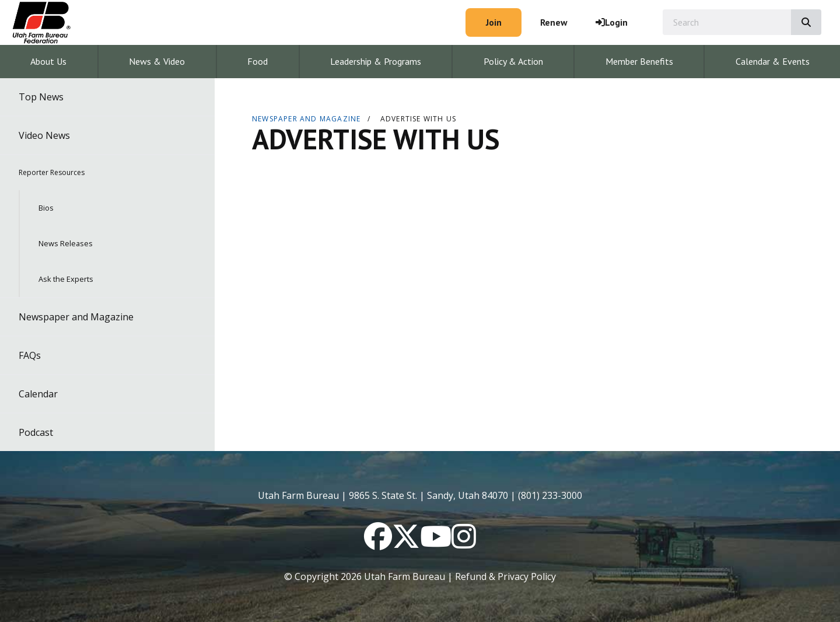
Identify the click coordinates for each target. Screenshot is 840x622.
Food (258, 61)
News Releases (66, 243)
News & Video (157, 61)
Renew (554, 22)
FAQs (30, 355)
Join (494, 22)
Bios (46, 208)
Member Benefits (639, 61)
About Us (48, 61)
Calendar (38, 394)
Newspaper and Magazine (76, 317)
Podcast (36, 432)
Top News (41, 97)
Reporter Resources (52, 172)
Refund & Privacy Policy (505, 576)
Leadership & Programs (376, 61)
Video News (44, 135)
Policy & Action (513, 61)
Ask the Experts (66, 279)
